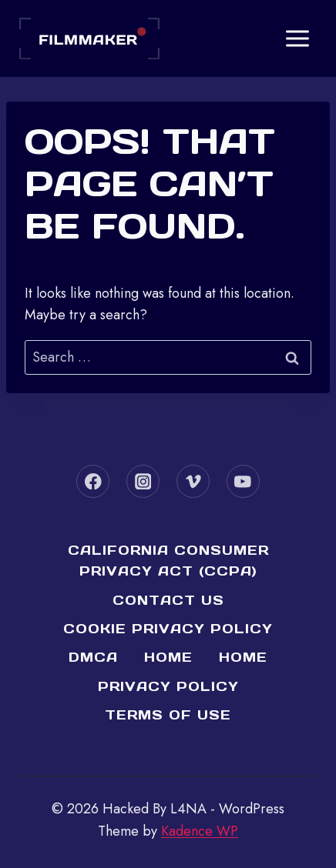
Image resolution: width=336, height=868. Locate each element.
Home (168, 657)
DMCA (93, 657)
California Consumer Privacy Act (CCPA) (168, 561)
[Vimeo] (193, 481)
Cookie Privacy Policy (168, 629)
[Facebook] (93, 481)
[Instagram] (143, 481)
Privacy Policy (168, 686)
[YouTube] (243, 481)
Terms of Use (168, 715)
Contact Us (168, 600)
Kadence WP (200, 831)
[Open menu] (297, 38)
